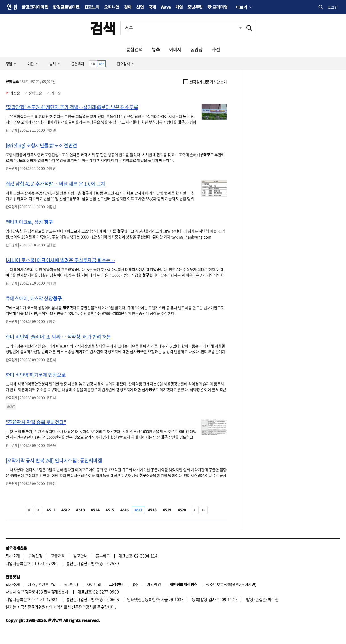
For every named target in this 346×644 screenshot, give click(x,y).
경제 (128, 7)
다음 (195, 510)
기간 (31, 64)
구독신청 (35, 556)
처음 (29, 510)
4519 (167, 510)
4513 (80, 510)
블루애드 (103, 556)
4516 (125, 510)
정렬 (9, 64)
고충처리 (58, 556)
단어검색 (123, 64)
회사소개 (13, 556)
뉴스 (156, 49)
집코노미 (92, 7)
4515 (110, 510)
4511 (51, 510)
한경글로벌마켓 (66, 7)
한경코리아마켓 (35, 7)
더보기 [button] (241, 7)
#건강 (11, 406)
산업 (140, 7)
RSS (135, 584)
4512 (66, 510)
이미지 (175, 49)
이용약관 (154, 584)
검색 (103, 28)
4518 (152, 510)
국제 (152, 7)
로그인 (333, 7)
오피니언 (112, 7)
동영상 (196, 49)
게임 (179, 7)
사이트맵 (94, 584)
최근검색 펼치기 (236, 28)
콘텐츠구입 (47, 584)
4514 (95, 510)
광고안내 (80, 556)
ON (93, 64)
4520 (182, 510)
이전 (38, 510)
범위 (53, 64)
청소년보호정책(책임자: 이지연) (231, 584)
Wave (166, 7)
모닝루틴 (195, 7)
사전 (216, 49)
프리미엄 (220, 7)
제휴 (32, 584)
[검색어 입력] (182, 28)
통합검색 (134, 49)
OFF (101, 64)
